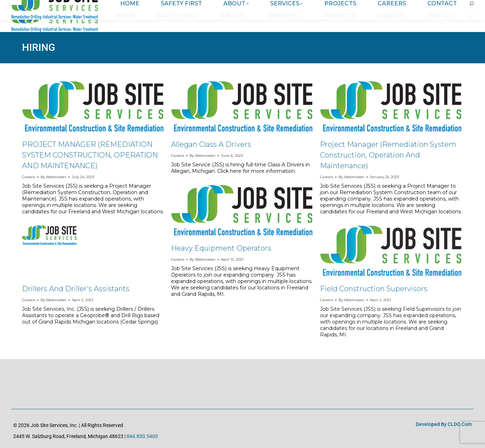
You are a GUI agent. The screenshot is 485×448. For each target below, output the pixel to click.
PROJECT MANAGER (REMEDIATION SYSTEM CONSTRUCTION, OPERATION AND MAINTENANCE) (90, 155)
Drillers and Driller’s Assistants (76, 289)
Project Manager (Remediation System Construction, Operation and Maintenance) (388, 155)
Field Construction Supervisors (374, 289)
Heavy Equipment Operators (221, 248)
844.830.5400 (142, 436)
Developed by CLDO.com (444, 424)
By (54, 177)
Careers (29, 177)
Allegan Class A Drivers (211, 144)
